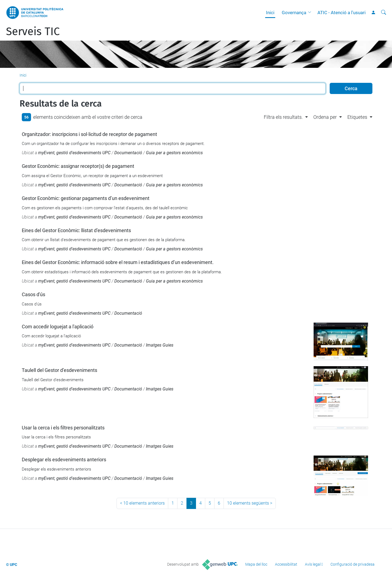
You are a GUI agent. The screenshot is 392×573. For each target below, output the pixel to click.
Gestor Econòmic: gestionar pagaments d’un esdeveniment (86, 198)
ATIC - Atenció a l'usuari (342, 13)
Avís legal (313, 564)
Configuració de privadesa (353, 564)
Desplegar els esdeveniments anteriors (64, 460)
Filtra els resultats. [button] (283, 117)
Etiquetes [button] (357, 117)
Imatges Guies (160, 345)
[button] (311, 13)
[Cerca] (384, 13)
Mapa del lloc (256, 564)
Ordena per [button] (325, 117)
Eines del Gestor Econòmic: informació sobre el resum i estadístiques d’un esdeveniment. (118, 262)
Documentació (128, 153)
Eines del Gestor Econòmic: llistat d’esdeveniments (76, 230)
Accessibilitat (286, 564)
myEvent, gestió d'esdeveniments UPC (74, 153)
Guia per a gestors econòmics (174, 153)
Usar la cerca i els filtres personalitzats (63, 428)
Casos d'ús (33, 294)
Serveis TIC (33, 32)
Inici (270, 13)
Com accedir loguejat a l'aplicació (58, 327)
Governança (294, 13)
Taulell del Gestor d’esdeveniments (59, 370)
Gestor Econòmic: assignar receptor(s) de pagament (78, 166)
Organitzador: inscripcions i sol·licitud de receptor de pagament (89, 134)
